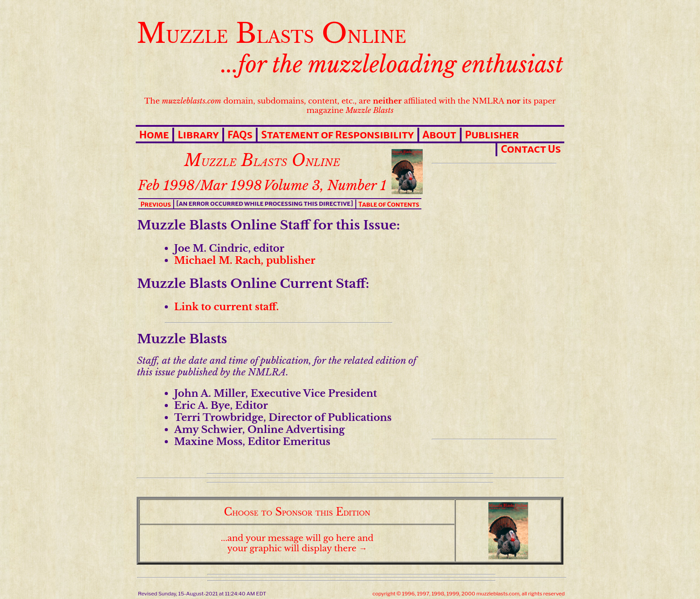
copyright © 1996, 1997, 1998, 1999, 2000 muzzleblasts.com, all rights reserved (469, 594)
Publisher (492, 135)
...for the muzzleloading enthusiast (392, 65)
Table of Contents (389, 204)
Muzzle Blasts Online (271, 33)
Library (198, 135)
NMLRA (488, 101)
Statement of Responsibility (337, 135)
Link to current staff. (227, 307)
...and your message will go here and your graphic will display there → (297, 543)
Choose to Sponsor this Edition (297, 512)
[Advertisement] (492, 301)
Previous (156, 204)
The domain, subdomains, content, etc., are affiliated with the (308, 101)
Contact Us (531, 149)
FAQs (240, 135)
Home (154, 135)
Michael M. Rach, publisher (245, 260)
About (439, 135)
